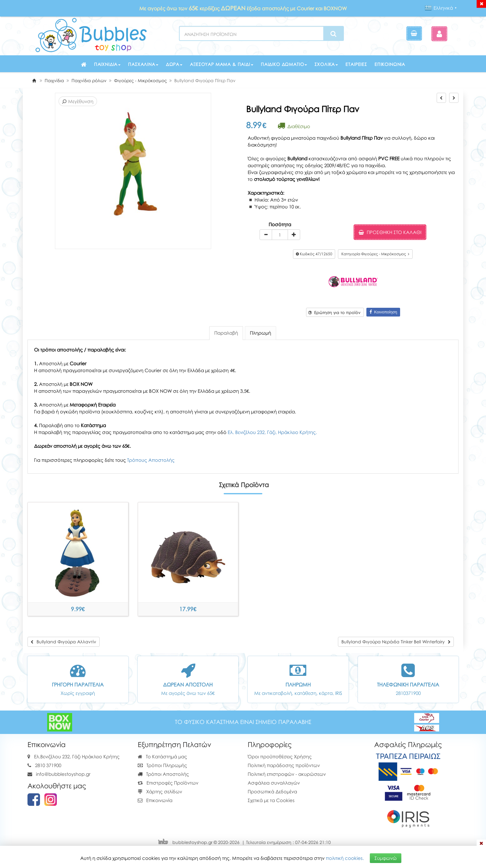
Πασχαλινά (143, 64)
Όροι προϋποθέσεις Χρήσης (280, 756)
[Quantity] (280, 235)
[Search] (333, 34)
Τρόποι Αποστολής (163, 774)
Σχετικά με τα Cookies (271, 800)
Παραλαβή (226, 333)
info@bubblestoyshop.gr (63, 774)
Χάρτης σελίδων (160, 791)
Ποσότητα (280, 224)
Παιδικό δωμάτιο (284, 64)
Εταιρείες (356, 64)
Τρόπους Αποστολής (151, 460)
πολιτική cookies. (345, 858)
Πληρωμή (260, 333)
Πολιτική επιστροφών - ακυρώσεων (287, 774)
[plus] (294, 235)
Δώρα (174, 64)
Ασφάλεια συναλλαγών (274, 783)
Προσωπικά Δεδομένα (272, 791)
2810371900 (408, 693)
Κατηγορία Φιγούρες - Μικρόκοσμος (375, 254)
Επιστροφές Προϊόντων (168, 783)
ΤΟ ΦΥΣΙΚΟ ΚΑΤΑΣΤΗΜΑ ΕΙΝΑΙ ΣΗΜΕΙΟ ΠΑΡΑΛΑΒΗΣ (243, 722)
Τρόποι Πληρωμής (162, 765)
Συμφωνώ (386, 858)
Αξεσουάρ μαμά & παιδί (222, 64)
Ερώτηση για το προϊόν (334, 312)
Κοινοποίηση (383, 312)
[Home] (34, 80)
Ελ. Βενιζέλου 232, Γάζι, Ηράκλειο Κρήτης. (272, 432)
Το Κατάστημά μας (162, 756)
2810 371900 (48, 765)
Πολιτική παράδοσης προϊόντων (284, 765)
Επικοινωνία (390, 64)
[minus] (266, 235)
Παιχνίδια (107, 64)
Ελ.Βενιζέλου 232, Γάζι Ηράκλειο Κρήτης (77, 756)
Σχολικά (326, 64)
